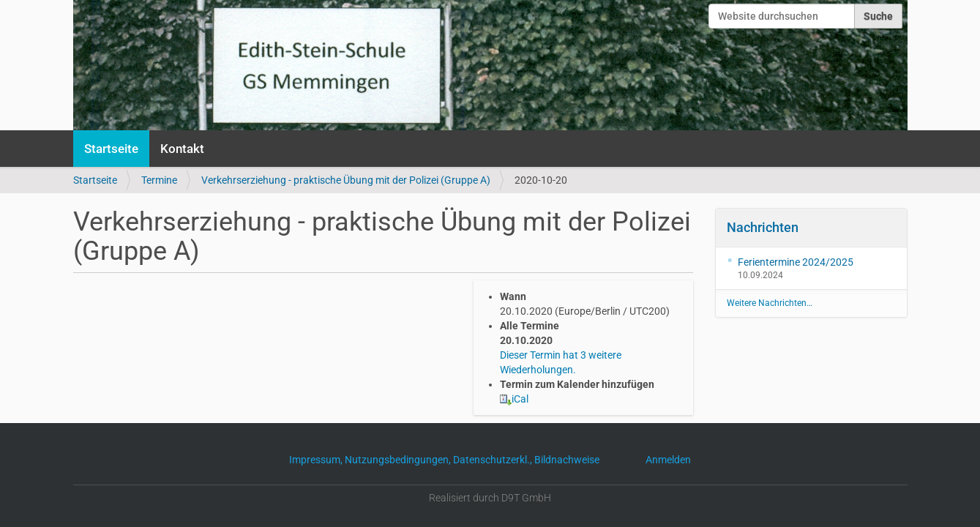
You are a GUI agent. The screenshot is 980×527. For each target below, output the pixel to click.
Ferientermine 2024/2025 (796, 262)
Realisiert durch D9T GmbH (490, 498)
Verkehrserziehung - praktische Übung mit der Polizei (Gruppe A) (346, 180)
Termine (159, 180)
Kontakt (182, 149)
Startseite (111, 149)
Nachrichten (763, 227)
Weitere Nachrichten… (770, 303)
